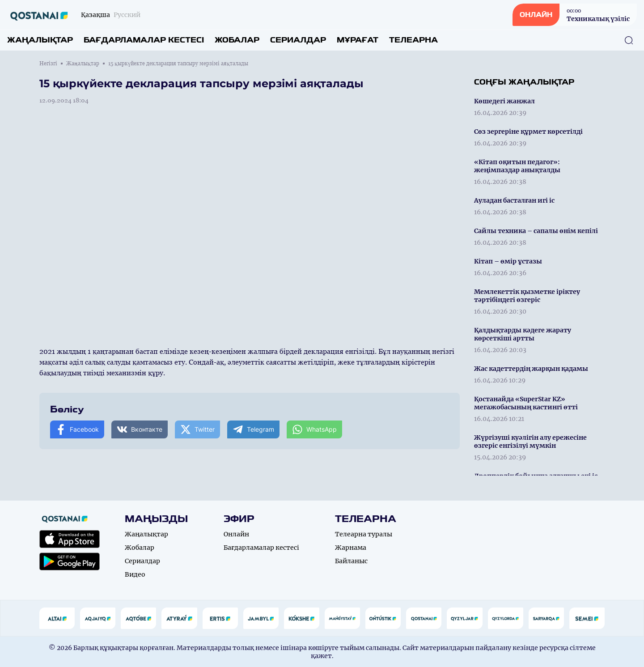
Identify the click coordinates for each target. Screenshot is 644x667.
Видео (135, 574)
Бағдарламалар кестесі (144, 40)
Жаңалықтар (40, 40)
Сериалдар (298, 40)
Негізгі (48, 64)
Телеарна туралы (364, 534)
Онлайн (236, 534)
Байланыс (351, 561)
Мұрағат (358, 40)
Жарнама (351, 548)
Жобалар (237, 40)
